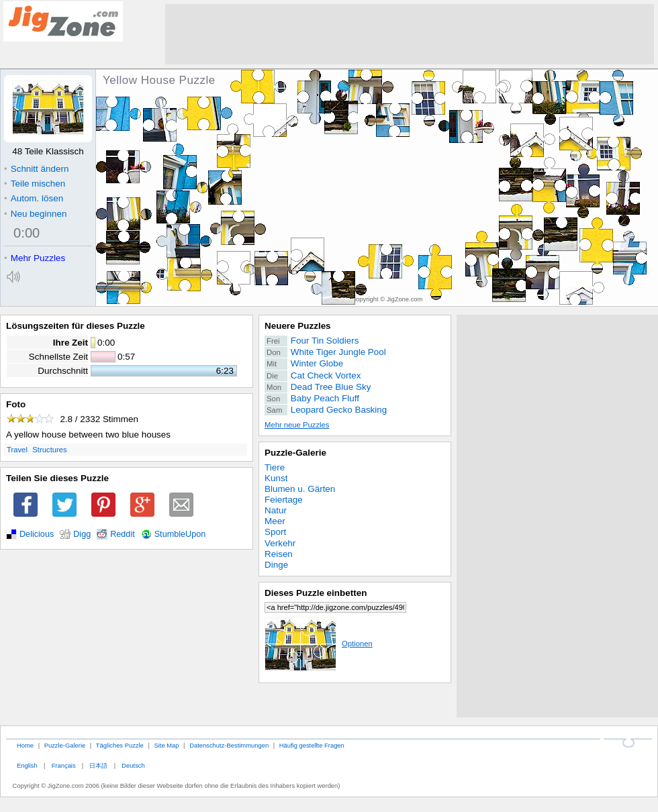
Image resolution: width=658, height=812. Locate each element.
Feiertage (284, 500)
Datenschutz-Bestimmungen (229, 745)
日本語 (98, 765)
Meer (275, 521)
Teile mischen (35, 184)
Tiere (275, 467)
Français (64, 765)
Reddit (123, 534)
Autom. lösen (34, 198)
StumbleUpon (180, 534)
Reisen (279, 554)
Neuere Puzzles (298, 326)
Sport (275, 532)
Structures (49, 450)
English (27, 765)
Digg (82, 534)
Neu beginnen (35, 214)
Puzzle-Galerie (295, 453)
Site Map (166, 745)
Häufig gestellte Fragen (312, 745)
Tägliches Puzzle (120, 745)
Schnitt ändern (36, 169)
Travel (17, 450)
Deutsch (133, 765)
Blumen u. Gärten (300, 489)
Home (25, 745)
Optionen (319, 644)
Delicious (37, 534)
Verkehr (280, 543)
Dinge (276, 565)
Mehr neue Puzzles (297, 425)
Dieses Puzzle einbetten (316, 593)
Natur (276, 510)
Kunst (276, 478)
